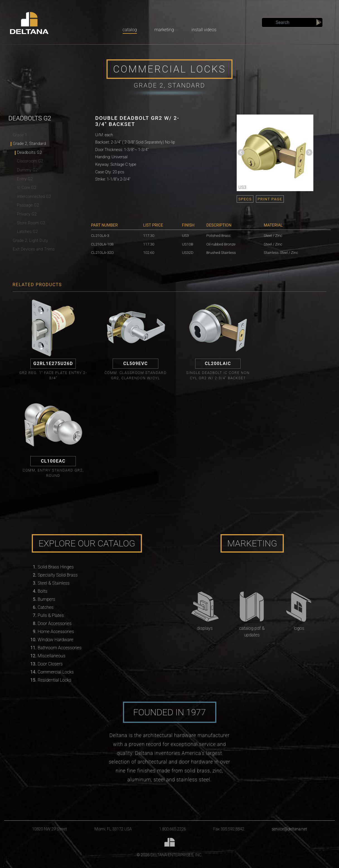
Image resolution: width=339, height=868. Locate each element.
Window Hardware (55, 640)
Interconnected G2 (34, 197)
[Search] (292, 22)
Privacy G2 (27, 214)
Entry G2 (25, 179)
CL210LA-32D (103, 252)
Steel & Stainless (54, 583)
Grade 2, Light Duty (30, 241)
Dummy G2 (27, 170)
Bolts (43, 591)
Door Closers (50, 664)
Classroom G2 (30, 161)
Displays (205, 628)
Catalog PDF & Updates (252, 632)
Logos (299, 628)
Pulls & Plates (51, 615)
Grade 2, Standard (29, 144)
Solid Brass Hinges (56, 567)
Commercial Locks (56, 672)
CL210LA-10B (102, 244)
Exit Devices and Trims (34, 249)
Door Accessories (55, 623)
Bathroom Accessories (60, 648)
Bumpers (46, 599)
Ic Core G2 (27, 188)
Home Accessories (56, 632)
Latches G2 (27, 232)
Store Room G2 (31, 223)
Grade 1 (20, 135)
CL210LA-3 (100, 235)
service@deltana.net (290, 829)
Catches (46, 607)
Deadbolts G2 (30, 153)
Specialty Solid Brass (58, 575)
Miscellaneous (51, 656)
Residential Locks (55, 680)
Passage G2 (28, 205)
